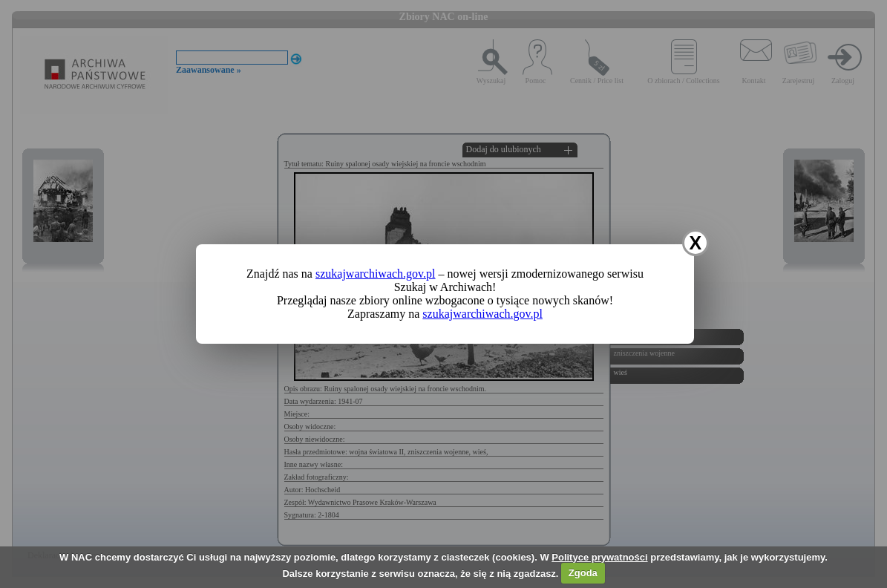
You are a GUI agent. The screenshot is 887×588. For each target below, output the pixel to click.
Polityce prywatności (599, 557)
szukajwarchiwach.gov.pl (376, 274)
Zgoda (583, 573)
